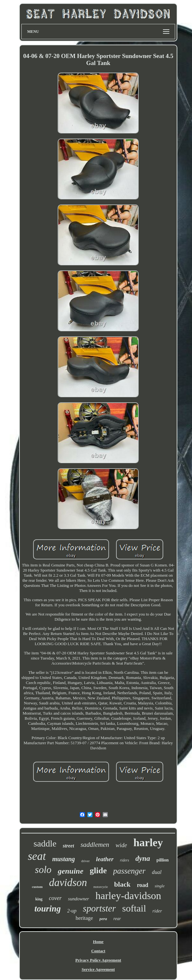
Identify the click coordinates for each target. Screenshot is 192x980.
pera (103, 919)
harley (148, 843)
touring (48, 909)
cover (55, 898)
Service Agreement (98, 969)
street (69, 846)
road (143, 885)
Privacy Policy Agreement (98, 960)
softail (134, 908)
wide (121, 845)
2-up (72, 911)
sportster (99, 908)
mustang (64, 859)
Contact (98, 951)
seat (37, 856)
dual (157, 872)
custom (37, 887)
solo (43, 870)
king (39, 899)
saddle (45, 843)
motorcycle (101, 887)
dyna (143, 858)
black (122, 884)
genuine (70, 871)
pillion (163, 860)
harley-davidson (128, 896)
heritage (84, 918)
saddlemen (95, 845)
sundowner (78, 899)
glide (98, 871)
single (160, 886)
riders (125, 860)
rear (117, 919)
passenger (129, 871)
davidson (68, 883)
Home (98, 942)
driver (85, 861)
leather (105, 859)
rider (157, 911)
